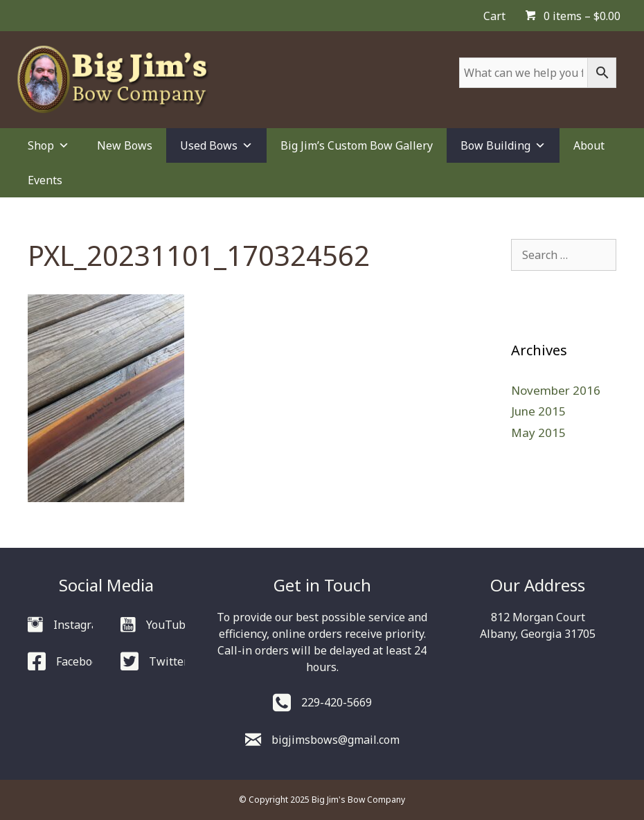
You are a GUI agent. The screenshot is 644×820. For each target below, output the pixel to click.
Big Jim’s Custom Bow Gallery (357, 145)
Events (45, 180)
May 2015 (538, 433)
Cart (494, 16)
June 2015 (538, 411)
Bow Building (503, 145)
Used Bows (216, 145)
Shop (48, 145)
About (589, 145)
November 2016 (556, 390)
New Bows (125, 145)
